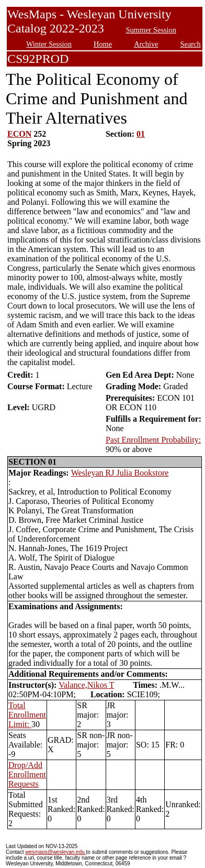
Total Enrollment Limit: (27, 715)
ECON (19, 134)
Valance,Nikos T (86, 685)
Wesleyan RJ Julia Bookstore (120, 473)
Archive (146, 44)
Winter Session (49, 44)
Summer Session (151, 30)
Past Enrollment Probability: (153, 440)
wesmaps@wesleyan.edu (55, 852)
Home (103, 44)
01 (141, 134)
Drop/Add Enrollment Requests (27, 774)
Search (191, 44)
